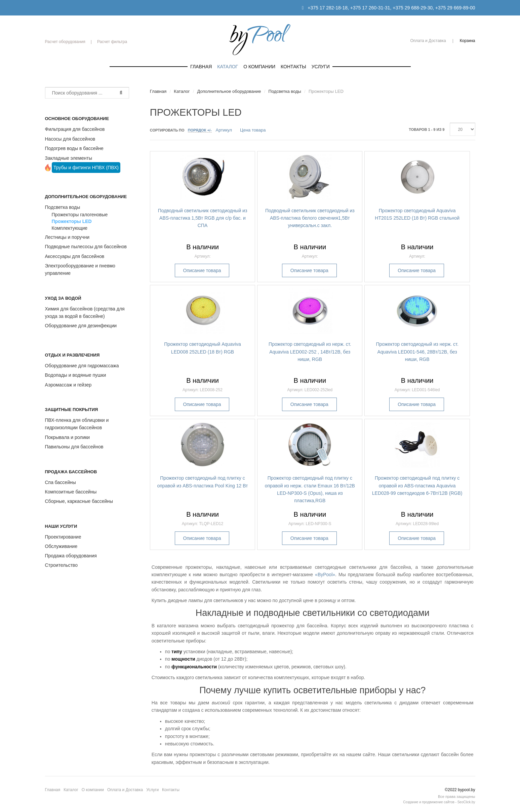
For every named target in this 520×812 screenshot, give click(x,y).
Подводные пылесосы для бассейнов (86, 247)
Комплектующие (70, 228)
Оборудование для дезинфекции (81, 326)
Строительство (61, 565)
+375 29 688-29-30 (413, 8)
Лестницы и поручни (67, 237)
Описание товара (202, 270)
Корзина (468, 41)
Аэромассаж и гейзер (68, 385)
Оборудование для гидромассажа (82, 366)
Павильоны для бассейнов (74, 447)
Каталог (228, 67)
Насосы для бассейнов (70, 139)
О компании (259, 67)
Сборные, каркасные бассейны (79, 501)
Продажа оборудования (71, 556)
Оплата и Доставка (428, 41)
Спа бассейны (61, 482)
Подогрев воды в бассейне (74, 148)
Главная (201, 67)
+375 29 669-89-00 (455, 8)
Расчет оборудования (65, 42)
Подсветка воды (63, 207)
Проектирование (63, 537)
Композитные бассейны (71, 492)
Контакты (293, 67)
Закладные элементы (69, 158)
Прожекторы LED (72, 221)
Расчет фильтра (112, 42)
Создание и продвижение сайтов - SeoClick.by (439, 802)
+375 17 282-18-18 (328, 8)
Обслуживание (61, 546)
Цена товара (253, 130)
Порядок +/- (200, 130)
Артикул (224, 130)
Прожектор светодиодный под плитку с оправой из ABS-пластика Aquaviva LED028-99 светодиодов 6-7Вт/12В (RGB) (417, 486)
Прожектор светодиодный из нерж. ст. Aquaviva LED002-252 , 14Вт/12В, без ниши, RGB (310, 352)
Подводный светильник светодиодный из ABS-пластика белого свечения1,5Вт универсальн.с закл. (310, 218)
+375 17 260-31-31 (370, 8)
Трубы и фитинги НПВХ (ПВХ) (86, 168)
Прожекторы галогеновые (80, 215)
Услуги (321, 67)
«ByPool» (325, 575)
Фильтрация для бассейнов (75, 129)
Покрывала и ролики (68, 437)
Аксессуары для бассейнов (75, 256)
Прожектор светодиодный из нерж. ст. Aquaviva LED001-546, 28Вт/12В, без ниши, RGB (417, 352)
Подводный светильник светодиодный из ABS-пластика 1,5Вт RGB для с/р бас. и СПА (203, 218)
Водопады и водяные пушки (76, 375)
